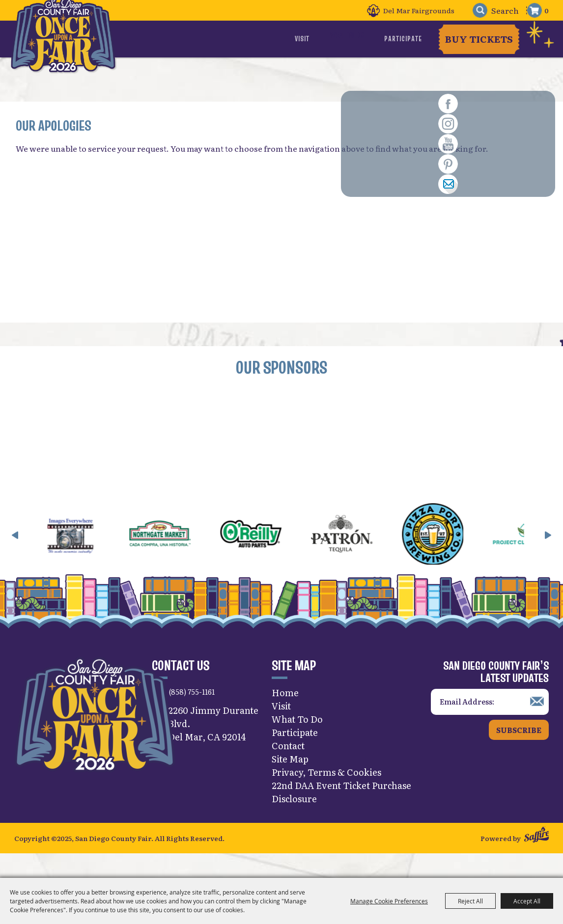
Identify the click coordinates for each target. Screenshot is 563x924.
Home (285, 715)
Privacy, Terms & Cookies (326, 794)
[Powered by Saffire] (537, 859)
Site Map (290, 781)
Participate (404, 39)
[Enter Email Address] (490, 724)
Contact (288, 768)
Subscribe (519, 751)
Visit (332, 39)
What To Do (362, 39)
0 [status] (547, 10)
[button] (15, 557)
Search (475, 11)
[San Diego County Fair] (73, 51)
